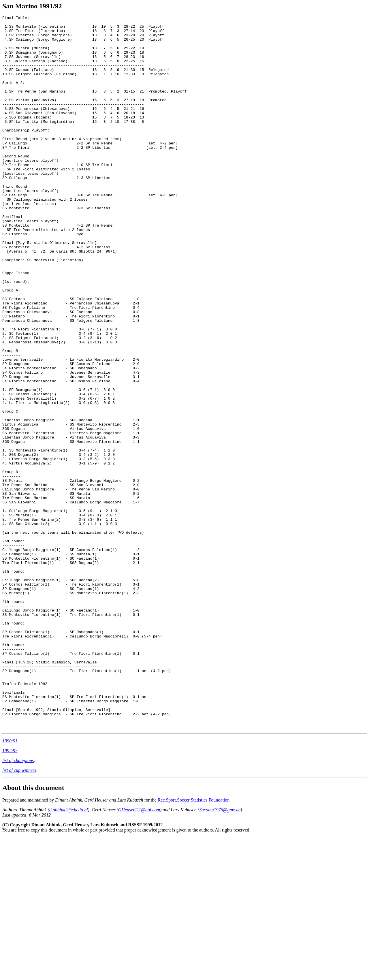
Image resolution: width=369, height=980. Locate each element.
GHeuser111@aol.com (139, 952)
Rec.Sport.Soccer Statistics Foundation (194, 943)
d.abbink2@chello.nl (69, 952)
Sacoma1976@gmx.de (220, 952)
